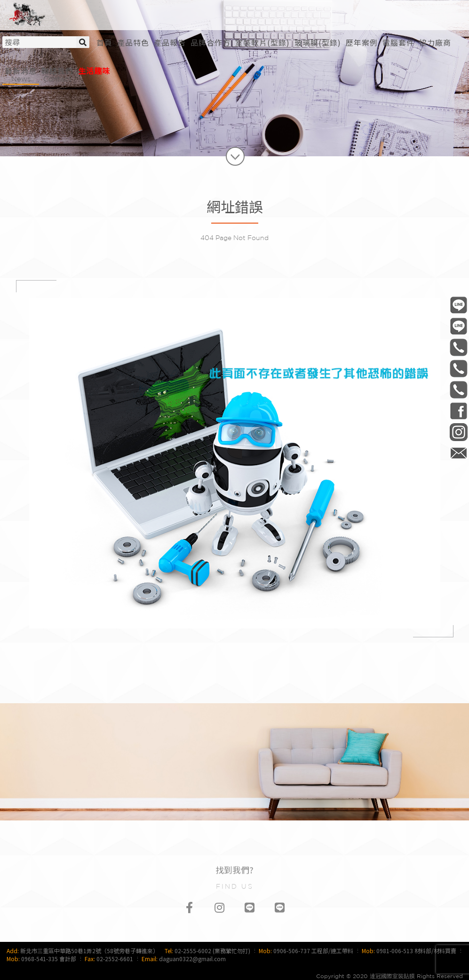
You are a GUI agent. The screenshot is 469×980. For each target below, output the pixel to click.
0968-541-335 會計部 (49, 959)
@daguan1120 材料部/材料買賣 (458, 326)
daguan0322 (458, 432)
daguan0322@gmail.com (192, 959)
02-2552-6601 (115, 959)
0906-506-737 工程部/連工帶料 (313, 951)
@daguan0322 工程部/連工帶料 (458, 305)
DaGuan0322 (458, 411)
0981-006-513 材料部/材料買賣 (416, 951)
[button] (262, 42)
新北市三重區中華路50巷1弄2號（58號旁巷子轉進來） (89, 951)
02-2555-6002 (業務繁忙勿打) (212, 951)
